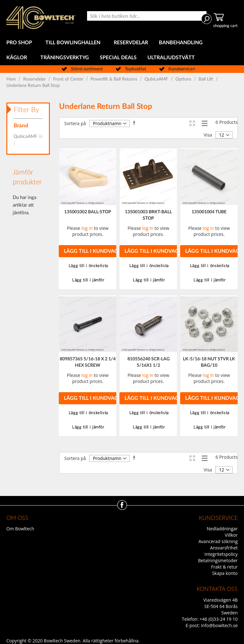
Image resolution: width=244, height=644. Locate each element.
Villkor (231, 535)
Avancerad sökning (218, 541)
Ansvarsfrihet (224, 548)
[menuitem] (20, 43)
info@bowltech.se (219, 625)
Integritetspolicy (221, 554)
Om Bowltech (20, 529)
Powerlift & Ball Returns (115, 79)
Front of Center (69, 79)
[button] (88, 266)
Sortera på (75, 123)
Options (184, 79)
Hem (12, 79)
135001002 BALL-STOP (88, 212)
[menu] (122, 50)
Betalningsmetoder (218, 560)
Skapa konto (225, 573)
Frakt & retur (224, 567)
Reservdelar (35, 79)
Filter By (26, 110)
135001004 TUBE (209, 212)
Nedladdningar (222, 529)
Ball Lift (207, 79)
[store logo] (41, 18)
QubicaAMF (157, 79)
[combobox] (147, 16)
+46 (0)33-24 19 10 (219, 619)
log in (87, 228)
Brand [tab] (21, 126)
